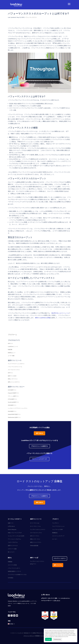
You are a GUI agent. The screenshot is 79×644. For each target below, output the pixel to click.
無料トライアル (58, 565)
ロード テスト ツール (35, 526)
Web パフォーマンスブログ (15, 533)
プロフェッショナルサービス (39, 459)
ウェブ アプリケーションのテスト (16, 364)
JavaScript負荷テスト (13, 402)
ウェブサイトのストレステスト (38, 529)
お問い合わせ (57, 600)
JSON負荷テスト (12, 405)
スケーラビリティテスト (14, 370)
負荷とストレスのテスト (14, 382)
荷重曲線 (10, 562)
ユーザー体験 (11, 356)
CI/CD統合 (11, 578)
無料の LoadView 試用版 (43, 318)
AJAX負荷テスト (12, 390)
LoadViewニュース (13, 346)
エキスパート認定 (12, 549)
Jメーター (55, 539)
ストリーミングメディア (58, 536)
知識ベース (11, 523)
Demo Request (12, 529)
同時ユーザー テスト (35, 539)
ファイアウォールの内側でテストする (17, 575)
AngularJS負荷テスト (14, 393)
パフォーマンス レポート (14, 568)
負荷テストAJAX (12, 376)
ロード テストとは (35, 523)
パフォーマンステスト (31, 17)
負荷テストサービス (13, 546)
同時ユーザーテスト (13, 379)
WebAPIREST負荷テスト (14, 414)
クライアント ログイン (60, 558)
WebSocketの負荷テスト (14, 417)
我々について (11, 552)
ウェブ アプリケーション (58, 526)
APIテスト (10, 343)
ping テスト (33, 564)
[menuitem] (11, 624)
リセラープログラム (13, 542)
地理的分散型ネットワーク (14, 571)
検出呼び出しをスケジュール (60, 313)
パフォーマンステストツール (15, 367)
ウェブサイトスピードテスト (37, 561)
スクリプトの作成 (12, 565)
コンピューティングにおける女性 (16, 536)
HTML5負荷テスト (13, 399)
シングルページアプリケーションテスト (18, 408)
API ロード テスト (35, 536)
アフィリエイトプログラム (14, 539)
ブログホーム (12, 335)
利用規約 (37, 636)
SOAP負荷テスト (12, 411)
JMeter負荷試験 (34, 546)
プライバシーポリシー (29, 636)
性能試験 (10, 349)
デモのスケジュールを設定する (39, 446)
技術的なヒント (12, 353)
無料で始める (39, 433)
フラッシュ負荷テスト (13, 396)
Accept (48, 639)
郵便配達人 (55, 533)
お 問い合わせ (11, 526)
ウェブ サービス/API (57, 529)
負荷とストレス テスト (36, 542)
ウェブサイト (56, 523)
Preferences (57, 639)
